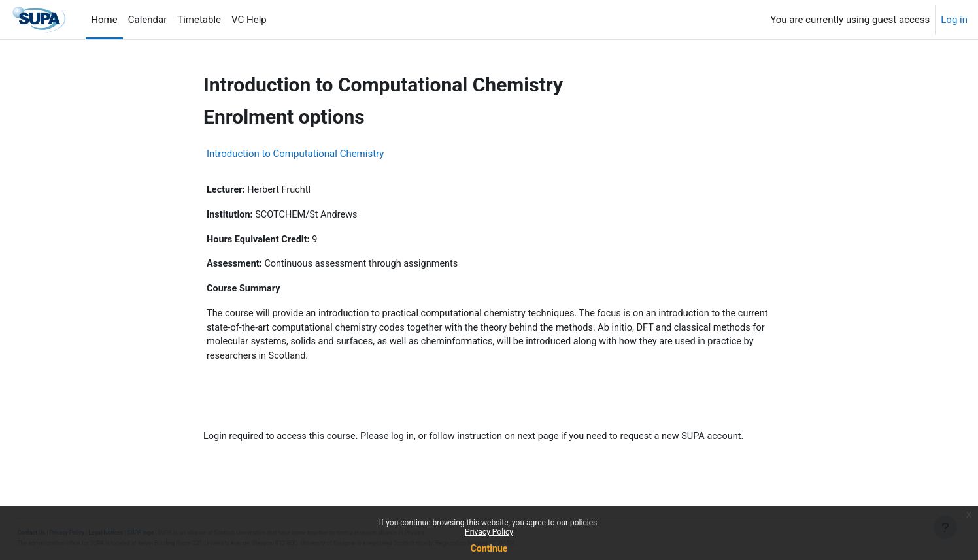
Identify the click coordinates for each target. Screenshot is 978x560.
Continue (489, 548)
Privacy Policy (489, 532)
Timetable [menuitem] (199, 20)
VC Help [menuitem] (249, 20)
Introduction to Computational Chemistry (295, 154)
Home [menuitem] (104, 20)
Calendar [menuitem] (148, 20)
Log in (954, 20)
